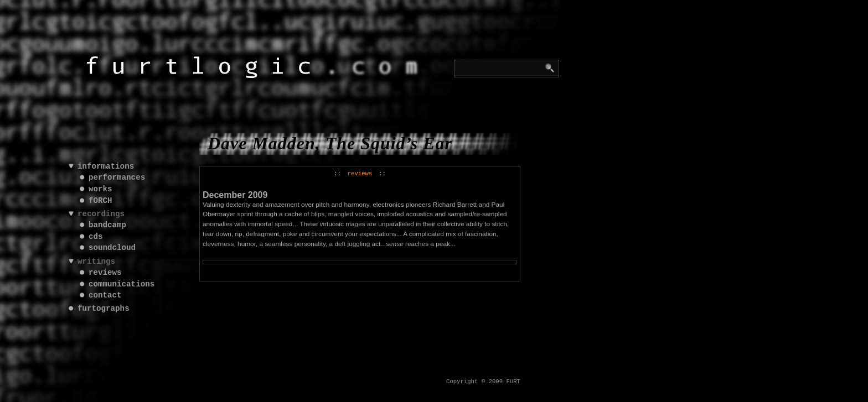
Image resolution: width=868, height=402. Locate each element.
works (100, 189)
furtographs (104, 309)
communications (122, 284)
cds (96, 237)
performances (117, 178)
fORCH (100, 201)
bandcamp (107, 225)
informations (106, 167)
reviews (360, 174)
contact (105, 296)
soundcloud (112, 248)
